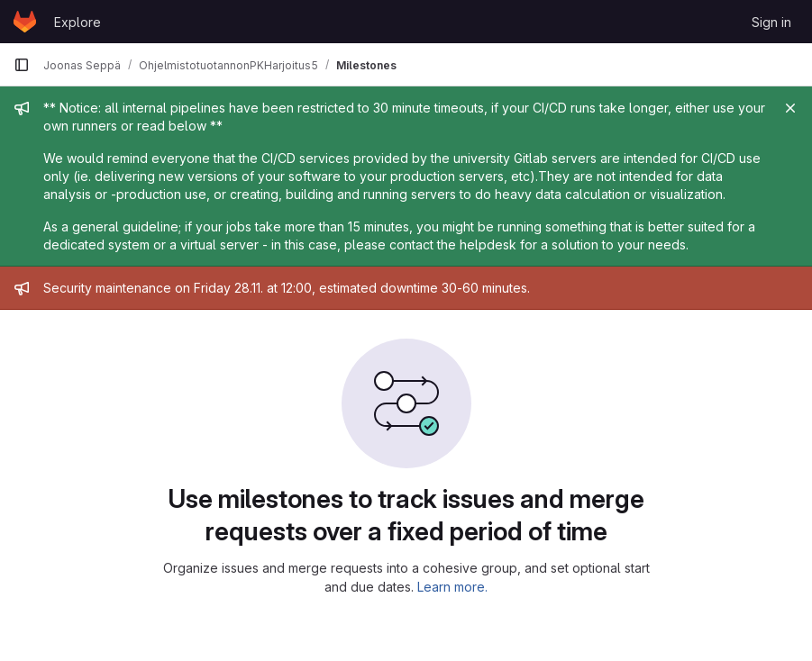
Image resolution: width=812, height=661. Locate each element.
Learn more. (452, 587)
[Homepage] (25, 22)
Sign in (771, 22)
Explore (78, 22)
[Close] (790, 108)
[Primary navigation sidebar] (22, 65)
